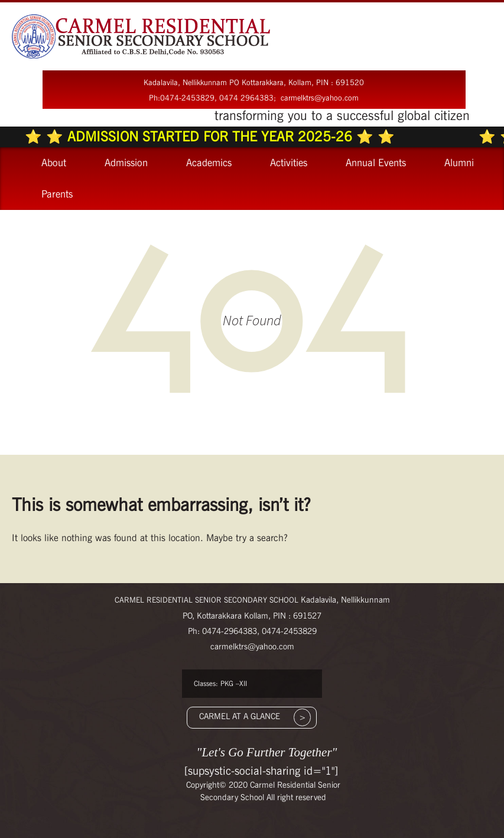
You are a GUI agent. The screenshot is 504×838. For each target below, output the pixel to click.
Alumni (459, 163)
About (54, 163)
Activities (289, 163)
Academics (209, 163)
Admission (126, 163)
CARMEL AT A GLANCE (240, 716)
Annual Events (376, 163)
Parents (57, 194)
